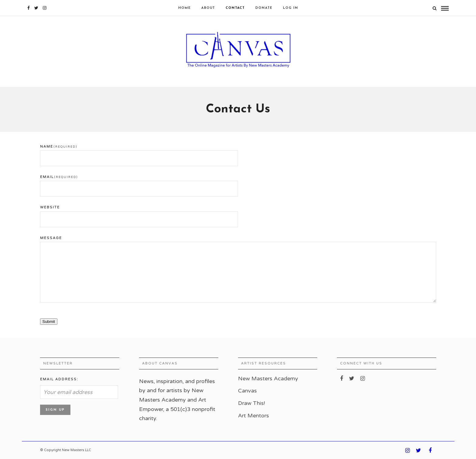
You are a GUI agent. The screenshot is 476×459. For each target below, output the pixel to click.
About (208, 8)
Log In (291, 8)
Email (59, 177)
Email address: (59, 379)
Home (184, 8)
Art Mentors (253, 416)
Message (51, 238)
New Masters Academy (268, 379)
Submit (49, 322)
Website (50, 207)
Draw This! (252, 403)
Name (59, 147)
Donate (264, 8)
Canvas (247, 391)
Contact (235, 8)
